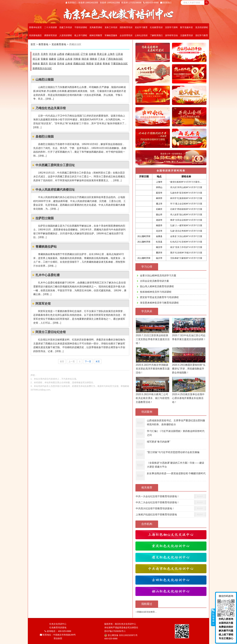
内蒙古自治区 (72, 54)
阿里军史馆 (43, 304)
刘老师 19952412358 (110, 3)
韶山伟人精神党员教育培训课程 (157, 286)
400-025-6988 (151, 3)
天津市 (44, 54)
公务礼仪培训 (141, 35)
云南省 (69, 64)
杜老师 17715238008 (131, 3)
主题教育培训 (187, 35)
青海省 (106, 64)
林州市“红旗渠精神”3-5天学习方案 (186, 198)
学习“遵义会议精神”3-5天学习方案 (186, 204)
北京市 (36, 54)
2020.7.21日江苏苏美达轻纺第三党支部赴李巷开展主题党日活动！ (153, 339)
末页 (98, 361)
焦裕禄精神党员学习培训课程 (156, 292)
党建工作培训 (66, 27)
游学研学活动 (171, 35)
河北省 (52, 54)
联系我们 (166, 3)
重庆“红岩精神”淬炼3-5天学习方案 (186, 253)
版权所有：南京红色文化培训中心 (120, 624)
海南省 (36, 64)
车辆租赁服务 (111, 35)
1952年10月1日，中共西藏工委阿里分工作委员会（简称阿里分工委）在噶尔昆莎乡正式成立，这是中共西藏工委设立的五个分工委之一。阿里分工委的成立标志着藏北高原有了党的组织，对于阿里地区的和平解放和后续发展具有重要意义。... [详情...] (79, 177)
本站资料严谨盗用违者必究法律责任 (121, 628)
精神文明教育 (96, 35)
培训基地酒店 (35, 35)
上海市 (111, 54)
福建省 (52, 59)
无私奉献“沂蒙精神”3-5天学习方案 (186, 258)
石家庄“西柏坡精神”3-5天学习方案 (186, 209)
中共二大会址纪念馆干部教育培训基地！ (157, 502)
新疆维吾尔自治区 (42, 68)
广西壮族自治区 (114, 59)
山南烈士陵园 (45, 80)
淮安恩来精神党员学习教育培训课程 (159, 303)
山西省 (61, 54)
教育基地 (43, 44)
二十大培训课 (50, 27)
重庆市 (44, 64)
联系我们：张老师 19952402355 (82, 3)
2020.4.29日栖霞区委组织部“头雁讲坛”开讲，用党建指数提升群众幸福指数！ (189, 369)
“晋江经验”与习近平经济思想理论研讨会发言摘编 (173, 452)
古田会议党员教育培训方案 (154, 281)
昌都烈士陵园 (45, 137)
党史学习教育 (141, 27)
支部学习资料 (171, 27)
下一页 (88, 361)
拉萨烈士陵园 (45, 218)
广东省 (101, 59)
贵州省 (61, 64)
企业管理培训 (126, 35)
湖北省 (85, 59)
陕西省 (90, 64)
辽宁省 (84, 54)
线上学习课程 (81, 35)
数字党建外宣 (187, 27)
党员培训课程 (202, 27)
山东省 (69, 59)
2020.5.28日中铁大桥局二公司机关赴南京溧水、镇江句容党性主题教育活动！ (153, 398)
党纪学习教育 (202, 35)
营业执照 (58, 638)
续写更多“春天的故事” (159, 442)
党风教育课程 (96, 27)
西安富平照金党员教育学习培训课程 (159, 297)
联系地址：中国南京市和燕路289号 (58, 635)
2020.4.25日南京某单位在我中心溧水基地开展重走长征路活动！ (188, 398)
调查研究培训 (50, 35)
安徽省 (44, 59)
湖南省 (93, 59)
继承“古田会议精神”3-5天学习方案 (186, 220)
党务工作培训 (111, 27)
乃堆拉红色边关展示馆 (51, 108)
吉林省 (92, 54)
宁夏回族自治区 (119, 64)
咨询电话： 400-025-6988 (58, 631)
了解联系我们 (156, 35)
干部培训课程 (81, 27)
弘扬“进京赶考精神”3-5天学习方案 (186, 231)
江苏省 (119, 54)
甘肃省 (98, 64)
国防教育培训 (126, 27)
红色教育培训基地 (58, 628)
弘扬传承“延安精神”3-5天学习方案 (186, 193)
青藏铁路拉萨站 (46, 247)
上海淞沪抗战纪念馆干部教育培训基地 (156, 515)
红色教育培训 (156, 27)
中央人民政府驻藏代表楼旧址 (55, 190)
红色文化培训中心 (58, 624)
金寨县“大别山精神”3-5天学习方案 (186, 236)
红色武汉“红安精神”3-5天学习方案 (186, 242)
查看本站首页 (35, 27)
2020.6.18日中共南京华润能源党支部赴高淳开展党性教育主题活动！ (153, 369)
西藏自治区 (79, 64)
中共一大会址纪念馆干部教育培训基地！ (157, 496)
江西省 (61, 59)
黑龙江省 (102, 54)
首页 (33, 44)
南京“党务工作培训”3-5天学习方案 (186, 247)
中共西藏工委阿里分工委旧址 (55, 165)
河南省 (77, 59)
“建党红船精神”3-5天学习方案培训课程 (188, 182)
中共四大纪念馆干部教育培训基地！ (155, 508)
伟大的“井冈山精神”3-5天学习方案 (186, 187)
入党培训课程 (66, 35)
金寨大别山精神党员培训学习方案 (158, 276)
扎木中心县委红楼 (48, 275)
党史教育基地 (59, 44)
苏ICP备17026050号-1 (115, 631)
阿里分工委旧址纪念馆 (51, 332)
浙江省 (36, 59)
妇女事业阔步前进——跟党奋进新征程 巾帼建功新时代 (176, 473)
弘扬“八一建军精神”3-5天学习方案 (186, 225)
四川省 (52, 64)
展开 (213, 617)
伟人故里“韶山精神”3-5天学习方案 (186, 215)
